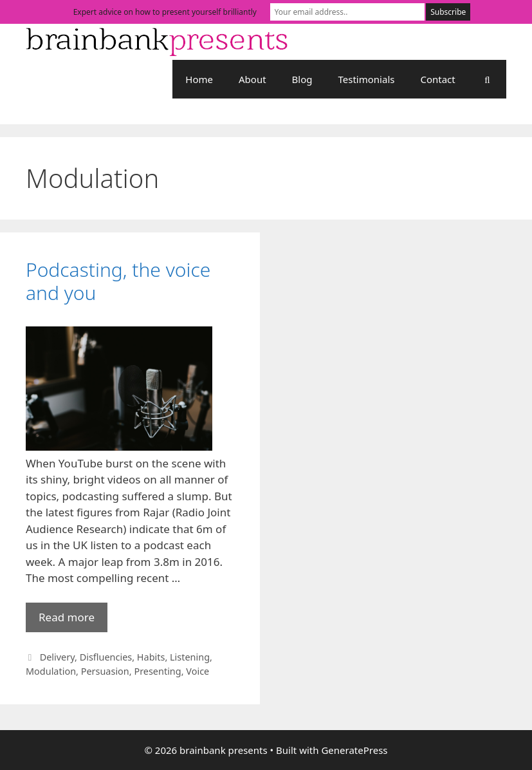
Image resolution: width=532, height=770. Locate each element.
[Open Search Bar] (487, 79)
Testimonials (367, 79)
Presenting (157, 671)
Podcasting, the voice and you (118, 281)
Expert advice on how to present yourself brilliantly (165, 12)
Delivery (57, 657)
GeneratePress (354, 750)
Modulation (51, 671)
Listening (190, 657)
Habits (151, 657)
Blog (302, 79)
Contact (437, 79)
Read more (73, 620)
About (252, 79)
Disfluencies (106, 657)
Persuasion (105, 671)
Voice (197, 671)
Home (199, 79)
